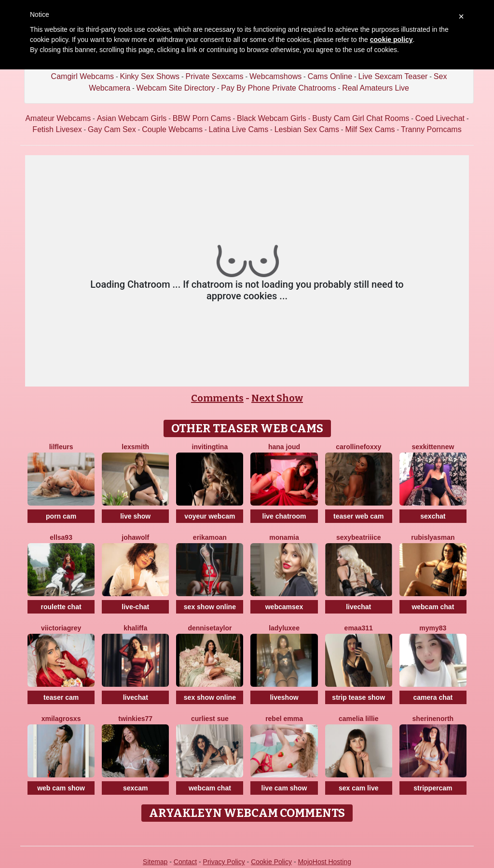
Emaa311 (359, 628)
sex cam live (359, 788)
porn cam (61, 516)
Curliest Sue (210, 719)
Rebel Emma (284, 719)
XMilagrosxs (61, 719)
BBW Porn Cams (202, 118)
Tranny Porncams (431, 129)
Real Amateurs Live (376, 88)
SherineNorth (433, 719)
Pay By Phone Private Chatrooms (278, 88)
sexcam (135, 788)
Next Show (277, 398)
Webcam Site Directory (176, 88)
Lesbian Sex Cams (307, 129)
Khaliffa (135, 628)
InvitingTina (210, 447)
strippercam (433, 788)
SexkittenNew (433, 447)
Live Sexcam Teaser (393, 76)
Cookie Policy (271, 862)
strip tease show (358, 697)
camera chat (433, 697)
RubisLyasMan (433, 537)
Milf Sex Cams (370, 129)
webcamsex (284, 607)
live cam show (284, 788)
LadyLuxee (284, 628)
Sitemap (155, 862)
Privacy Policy (224, 862)
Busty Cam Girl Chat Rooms (361, 118)
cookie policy (391, 40)
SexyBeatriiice (359, 537)
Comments (217, 398)
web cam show (61, 788)
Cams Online (330, 76)
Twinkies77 (135, 719)
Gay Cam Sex (112, 129)
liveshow (284, 697)
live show (135, 516)
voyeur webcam (210, 516)
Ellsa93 (61, 537)
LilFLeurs (61, 447)
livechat (358, 607)
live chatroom (284, 516)
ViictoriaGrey (61, 628)
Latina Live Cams (239, 129)
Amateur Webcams (58, 118)
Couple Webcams (172, 129)
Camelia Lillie (359, 719)
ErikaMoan (210, 537)
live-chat (135, 607)
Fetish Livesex (57, 129)
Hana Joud (284, 447)
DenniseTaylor (210, 628)
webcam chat (433, 607)
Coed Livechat (440, 118)
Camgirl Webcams (82, 76)
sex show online (210, 607)
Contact (185, 862)
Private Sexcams (215, 76)
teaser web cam (358, 516)
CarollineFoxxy (358, 447)
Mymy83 (433, 628)
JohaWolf (135, 537)
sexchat (433, 516)
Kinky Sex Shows (150, 76)
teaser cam (61, 697)
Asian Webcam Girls (132, 118)
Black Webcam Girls (272, 118)
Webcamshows (275, 76)
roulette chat (61, 607)
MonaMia (284, 537)
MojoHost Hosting (324, 862)
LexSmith (135, 447)
